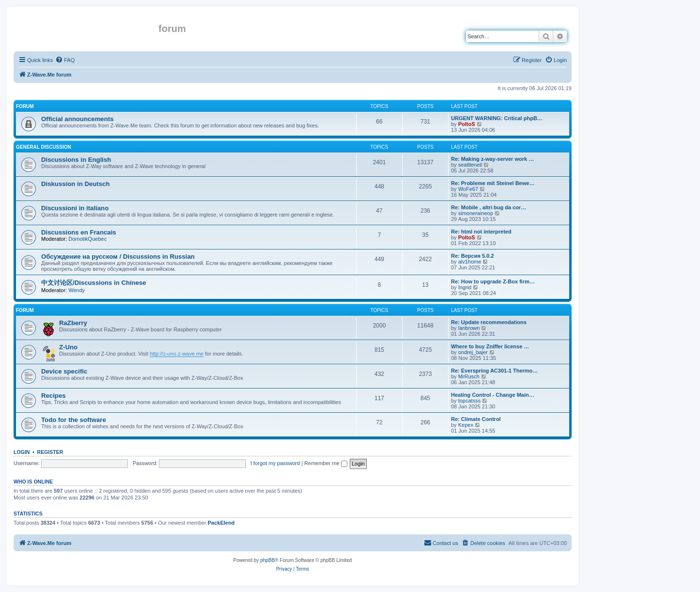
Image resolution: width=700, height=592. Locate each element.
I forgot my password (275, 463)
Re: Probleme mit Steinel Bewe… (493, 183)
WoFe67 (468, 189)
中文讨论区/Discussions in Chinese (94, 283)
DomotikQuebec (87, 239)
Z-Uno (68, 347)
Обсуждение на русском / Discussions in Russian (118, 257)
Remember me (326, 463)
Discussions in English (76, 160)
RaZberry (73, 323)
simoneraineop (476, 213)
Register (50, 452)
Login (22, 452)
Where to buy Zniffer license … (490, 346)
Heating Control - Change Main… (493, 395)
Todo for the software (74, 420)
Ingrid (465, 287)
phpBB (267, 560)
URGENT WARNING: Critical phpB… (497, 118)
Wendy (77, 290)
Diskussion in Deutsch (75, 184)
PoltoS (467, 124)
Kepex (466, 425)
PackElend (221, 523)
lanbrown (469, 328)
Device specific (64, 371)
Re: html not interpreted (481, 232)
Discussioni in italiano (75, 208)
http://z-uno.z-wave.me (177, 354)
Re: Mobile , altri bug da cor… (489, 207)
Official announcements (78, 119)
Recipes (54, 396)
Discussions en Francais (79, 232)
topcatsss (469, 401)
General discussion (44, 147)
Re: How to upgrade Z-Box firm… (493, 281)
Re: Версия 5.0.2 (472, 256)
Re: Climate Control (476, 419)
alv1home (470, 262)
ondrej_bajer (473, 352)
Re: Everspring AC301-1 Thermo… (494, 371)
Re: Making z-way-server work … (492, 159)
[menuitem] (65, 60)
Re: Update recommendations (489, 322)
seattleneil (470, 165)
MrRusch (469, 376)
